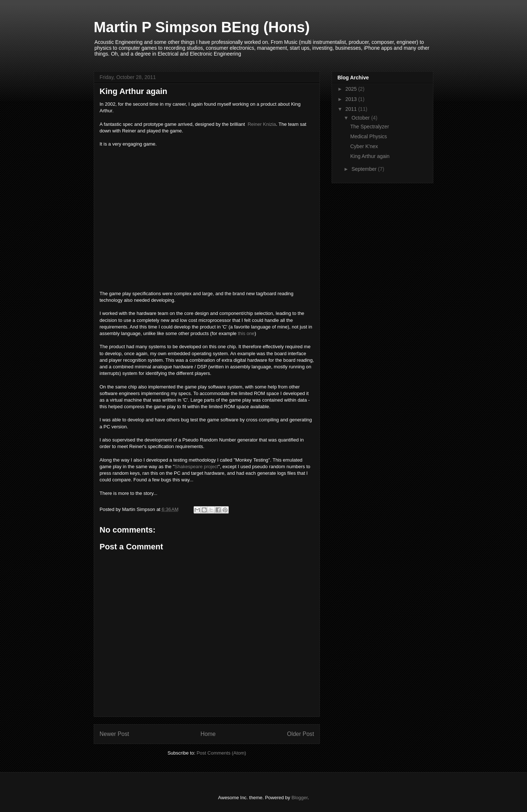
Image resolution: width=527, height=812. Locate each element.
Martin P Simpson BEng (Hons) (202, 27)
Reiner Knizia (262, 124)
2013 (352, 99)
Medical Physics (369, 136)
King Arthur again (370, 156)
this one (246, 333)
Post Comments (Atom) (221, 753)
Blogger (299, 798)
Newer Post (114, 734)
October (361, 118)
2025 (352, 89)
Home (208, 734)
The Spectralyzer (370, 127)
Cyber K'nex (364, 146)
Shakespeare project (196, 467)
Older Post (300, 734)
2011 (352, 109)
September (365, 169)
